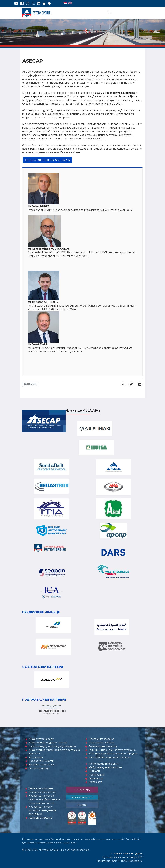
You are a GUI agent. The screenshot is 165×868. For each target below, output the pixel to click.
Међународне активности (105, 767)
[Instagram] (28, 3)
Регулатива (36, 757)
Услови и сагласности (42, 792)
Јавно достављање (40, 818)
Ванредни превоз (82, 797)
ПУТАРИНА (82, 790)
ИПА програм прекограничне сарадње (113, 754)
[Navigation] (110, 12)
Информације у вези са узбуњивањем (52, 746)
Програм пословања (101, 739)
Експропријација (39, 768)
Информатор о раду (41, 739)
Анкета (82, 805)
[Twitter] (33, 3)
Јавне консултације (41, 788)
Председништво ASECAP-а (47, 160)
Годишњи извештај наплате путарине (112, 750)
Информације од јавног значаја (48, 743)
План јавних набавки (102, 743)
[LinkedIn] (39, 3)
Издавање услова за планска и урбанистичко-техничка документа (44, 799)
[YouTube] (16, 3)
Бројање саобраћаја (41, 765)
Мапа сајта (95, 782)
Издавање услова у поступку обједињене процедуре (42, 810)
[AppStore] (44, 3)
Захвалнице (96, 778)
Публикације (97, 775)
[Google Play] (49, 3)
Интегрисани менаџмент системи (110, 757)
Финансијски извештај (103, 746)
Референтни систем (41, 761)
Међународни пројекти (104, 764)
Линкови (94, 771)
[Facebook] (22, 3)
